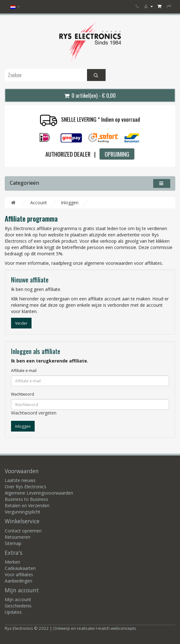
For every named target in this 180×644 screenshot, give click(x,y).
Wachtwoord (23, 394)
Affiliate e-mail (24, 371)
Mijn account (18, 599)
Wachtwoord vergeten (34, 413)
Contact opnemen (23, 531)
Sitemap (13, 543)
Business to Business (26, 499)
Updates (13, 612)
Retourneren (17, 537)
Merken (12, 562)
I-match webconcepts (116, 628)
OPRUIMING (117, 154)
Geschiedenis (18, 606)
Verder (21, 323)
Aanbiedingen (18, 581)
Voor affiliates (19, 574)
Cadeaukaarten (20, 568)
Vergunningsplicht (23, 512)
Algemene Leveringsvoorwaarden (39, 493)
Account (39, 203)
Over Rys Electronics (26, 487)
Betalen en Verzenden (27, 505)
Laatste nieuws (20, 480)
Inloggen (70, 203)
